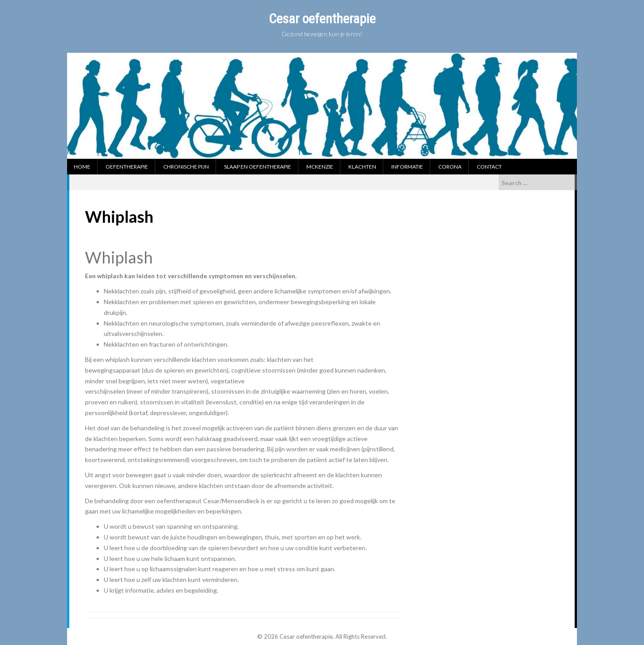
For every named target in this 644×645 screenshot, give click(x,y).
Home (82, 167)
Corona (450, 167)
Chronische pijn (186, 167)
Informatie (407, 167)
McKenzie (320, 167)
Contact (489, 167)
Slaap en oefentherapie (258, 167)
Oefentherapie (127, 167)
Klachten (362, 167)
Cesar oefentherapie (322, 19)
